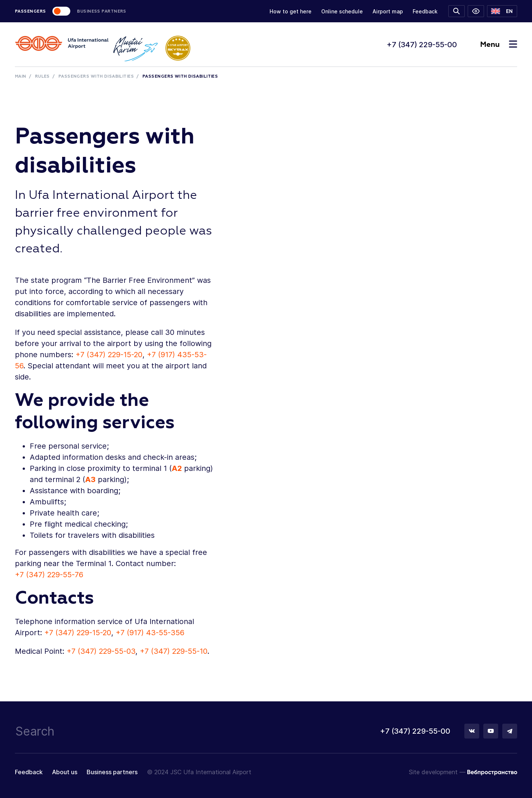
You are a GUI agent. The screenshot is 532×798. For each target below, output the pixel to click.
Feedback (425, 11)
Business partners (112, 772)
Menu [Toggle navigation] (499, 45)
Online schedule (342, 11)
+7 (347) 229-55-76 (49, 575)
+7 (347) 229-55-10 (174, 651)
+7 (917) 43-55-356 (150, 633)
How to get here (291, 11)
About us (65, 772)
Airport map (388, 11)
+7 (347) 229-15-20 (109, 355)
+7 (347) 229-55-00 (422, 45)
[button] (502, 11)
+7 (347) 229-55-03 (101, 651)
